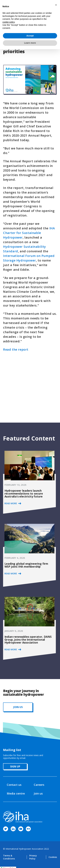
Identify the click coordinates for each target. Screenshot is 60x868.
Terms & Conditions (9, 857)
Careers (39, 785)
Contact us (14, 785)
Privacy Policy (33, 857)
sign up (15, 766)
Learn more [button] (30, 43)
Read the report (16, 349)
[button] (56, 5)
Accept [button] (30, 36)
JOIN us (18, 707)
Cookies (53, 857)
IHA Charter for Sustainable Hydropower (29, 233)
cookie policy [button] (9, 22)
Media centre (16, 793)
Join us (38, 793)
